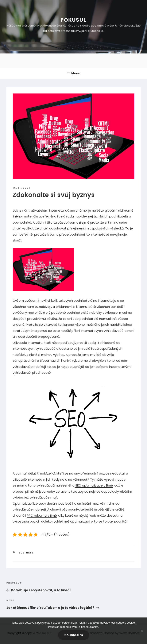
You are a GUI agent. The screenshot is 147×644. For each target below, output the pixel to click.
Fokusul (73, 20)
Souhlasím (74, 635)
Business (26, 553)
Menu (74, 73)
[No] (142, 631)
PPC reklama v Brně (42, 515)
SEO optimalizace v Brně (94, 485)
